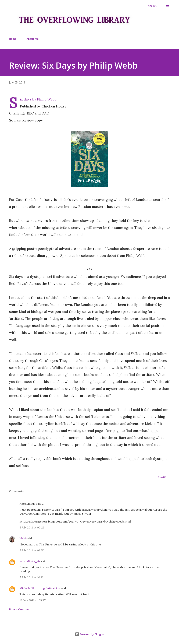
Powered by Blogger (89, 634)
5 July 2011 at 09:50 (32, 550)
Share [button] (162, 477)
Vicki (23, 538)
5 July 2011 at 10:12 (32, 577)
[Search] (153, 6)
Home (13, 39)
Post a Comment (20, 609)
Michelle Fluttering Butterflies (40, 588)
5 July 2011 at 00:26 (32, 527)
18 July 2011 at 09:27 (33, 600)
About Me (33, 39)
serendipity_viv (30, 561)
